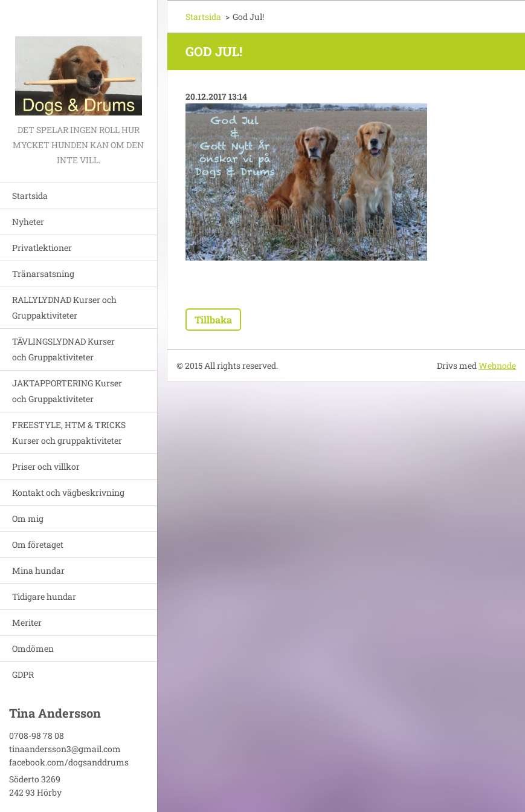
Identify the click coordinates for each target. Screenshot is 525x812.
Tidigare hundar (44, 596)
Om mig (28, 518)
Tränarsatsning (43, 274)
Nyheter (28, 222)
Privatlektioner (42, 248)
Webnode (497, 365)
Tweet (275, 284)
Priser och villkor (46, 466)
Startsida (30, 196)
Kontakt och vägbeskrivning (68, 492)
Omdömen (33, 648)
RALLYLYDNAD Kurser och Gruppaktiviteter (64, 307)
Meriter (27, 622)
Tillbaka (213, 320)
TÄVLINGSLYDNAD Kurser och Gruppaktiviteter (63, 349)
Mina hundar (38, 570)
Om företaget (38, 544)
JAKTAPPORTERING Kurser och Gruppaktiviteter (67, 391)
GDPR (23, 674)
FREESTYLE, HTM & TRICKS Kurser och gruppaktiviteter (69, 433)
